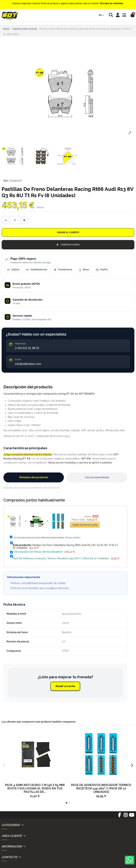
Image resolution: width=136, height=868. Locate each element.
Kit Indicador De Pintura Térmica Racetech (39, 552)
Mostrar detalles (73, 538)
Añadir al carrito (68, 232)
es (101, 15)
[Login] (118, 15)
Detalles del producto (34, 477)
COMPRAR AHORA (68, 245)
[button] (67, 803)
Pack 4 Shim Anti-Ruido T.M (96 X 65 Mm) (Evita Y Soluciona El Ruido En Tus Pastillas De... (35, 788)
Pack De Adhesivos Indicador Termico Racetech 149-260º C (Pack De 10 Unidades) (61, 558)
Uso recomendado (97, 477)
